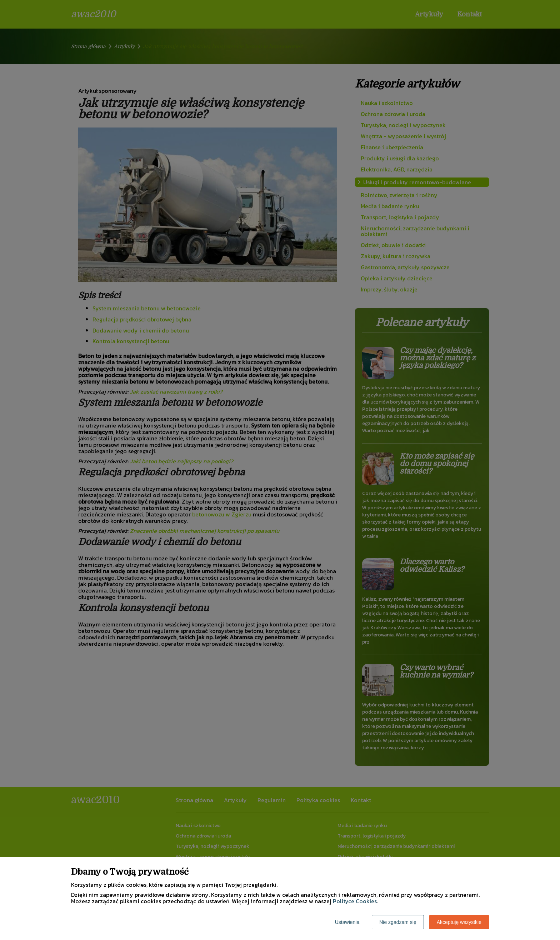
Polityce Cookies (355, 901)
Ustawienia (347, 922)
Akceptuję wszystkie (459, 922)
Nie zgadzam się (398, 922)
